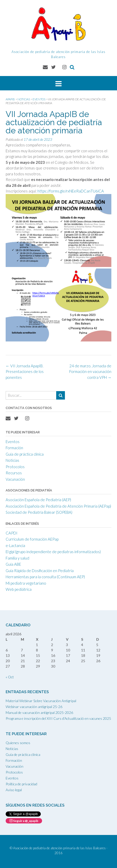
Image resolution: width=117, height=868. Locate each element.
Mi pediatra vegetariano (26, 583)
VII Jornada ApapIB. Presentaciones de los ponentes (25, 372)
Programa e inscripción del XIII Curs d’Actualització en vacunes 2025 (58, 718)
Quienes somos (18, 743)
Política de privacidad (21, 784)
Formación (14, 448)
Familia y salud (17, 558)
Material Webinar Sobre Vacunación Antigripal (41, 701)
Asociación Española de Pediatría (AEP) (38, 500)
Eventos (13, 442)
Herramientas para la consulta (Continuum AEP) (45, 577)
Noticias (12, 460)
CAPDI (12, 533)
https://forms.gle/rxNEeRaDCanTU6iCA (71, 191)
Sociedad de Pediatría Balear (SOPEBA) (39, 512)
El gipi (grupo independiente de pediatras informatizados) (53, 552)
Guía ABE (13, 564)
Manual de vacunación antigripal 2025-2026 (39, 712)
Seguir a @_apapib (24, 821)
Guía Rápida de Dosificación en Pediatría (40, 571)
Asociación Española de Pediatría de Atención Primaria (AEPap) (58, 506)
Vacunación (15, 479)
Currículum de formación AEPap (32, 539)
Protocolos (15, 467)
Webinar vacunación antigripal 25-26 (34, 707)
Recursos (14, 473)
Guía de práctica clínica (25, 454)
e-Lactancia (15, 545)
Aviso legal (14, 790)
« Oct (10, 677)
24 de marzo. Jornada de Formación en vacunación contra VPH (90, 372)
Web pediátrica (19, 589)
